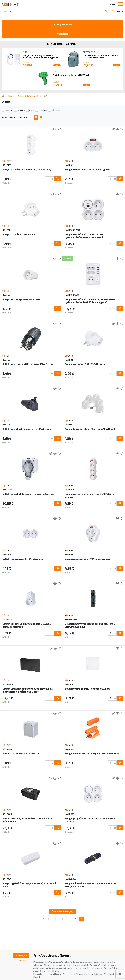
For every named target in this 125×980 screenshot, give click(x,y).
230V (45, 96)
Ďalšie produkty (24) (63, 911)
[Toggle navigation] (121, 4)
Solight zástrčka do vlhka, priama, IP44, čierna (27, 364)
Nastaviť (23, 960)
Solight (11, 96)
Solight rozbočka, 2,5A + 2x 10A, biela (85, 364)
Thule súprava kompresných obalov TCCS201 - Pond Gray (101, 57)
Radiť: (5, 117)
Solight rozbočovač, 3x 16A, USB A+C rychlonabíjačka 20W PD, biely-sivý (84, 236)
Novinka (21, 110)
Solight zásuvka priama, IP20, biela (21, 299)
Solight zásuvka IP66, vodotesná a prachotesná (28, 494)
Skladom (9, 110)
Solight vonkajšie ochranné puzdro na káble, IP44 (92, 753)
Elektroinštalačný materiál (28, 96)
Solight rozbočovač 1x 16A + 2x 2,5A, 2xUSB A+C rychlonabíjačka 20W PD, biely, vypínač (90, 301)
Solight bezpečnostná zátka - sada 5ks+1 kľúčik (90, 429)
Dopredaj (43, 110)
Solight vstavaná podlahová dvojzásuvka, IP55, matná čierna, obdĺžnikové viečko (28, 690)
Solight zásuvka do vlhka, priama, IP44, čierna (27, 429)
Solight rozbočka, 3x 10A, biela (19, 234)
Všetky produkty (62, 24)
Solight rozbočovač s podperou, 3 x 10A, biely (27, 169)
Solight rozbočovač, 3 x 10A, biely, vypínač (87, 559)
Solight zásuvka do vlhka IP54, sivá (21, 753)
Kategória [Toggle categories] (63, 34)
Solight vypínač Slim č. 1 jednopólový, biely (88, 689)
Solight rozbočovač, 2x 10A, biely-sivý (23, 559)
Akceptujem (21, 955)
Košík (118, 11)
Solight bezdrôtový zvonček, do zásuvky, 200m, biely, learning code (41, 57)
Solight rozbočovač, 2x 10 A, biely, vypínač (87, 169)
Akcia (32, 110)
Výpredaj (55, 110)
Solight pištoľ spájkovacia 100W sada (72, 75)
